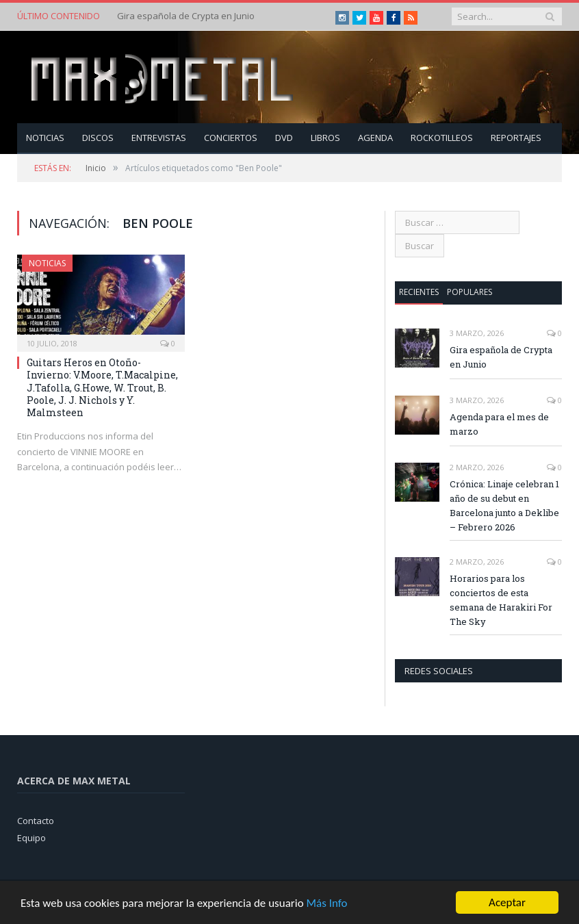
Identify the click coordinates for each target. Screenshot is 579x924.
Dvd (284, 138)
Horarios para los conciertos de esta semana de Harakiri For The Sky (501, 600)
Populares (469, 292)
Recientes (419, 292)
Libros (325, 138)
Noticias (45, 138)
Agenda (375, 138)
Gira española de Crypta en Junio (186, 16)
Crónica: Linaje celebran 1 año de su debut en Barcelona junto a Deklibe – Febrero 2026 (504, 505)
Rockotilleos (442, 138)
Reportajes (516, 138)
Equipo (31, 838)
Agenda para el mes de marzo (499, 424)
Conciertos (231, 138)
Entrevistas (159, 138)
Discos (98, 138)
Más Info (326, 907)
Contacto (36, 821)
